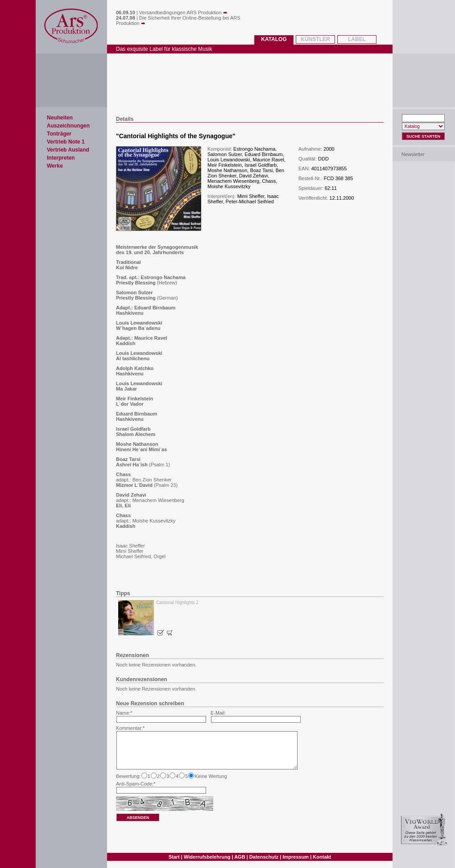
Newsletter (413, 154)
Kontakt (322, 857)
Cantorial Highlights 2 (177, 603)
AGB (240, 857)
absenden (138, 818)
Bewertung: (128, 776)
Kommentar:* (130, 728)
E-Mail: (218, 713)
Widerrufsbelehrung (207, 857)
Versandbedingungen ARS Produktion (183, 12)
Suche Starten (423, 136)
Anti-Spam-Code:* (136, 784)
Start (174, 857)
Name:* (124, 713)
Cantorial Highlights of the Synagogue (176, 136)
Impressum (296, 857)
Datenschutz (264, 857)
